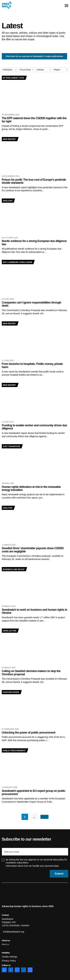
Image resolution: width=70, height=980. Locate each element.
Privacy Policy (9, 961)
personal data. (52, 866)
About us (5, 944)
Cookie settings (10, 957)
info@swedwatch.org (14, 932)
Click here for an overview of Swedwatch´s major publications (35, 56)
